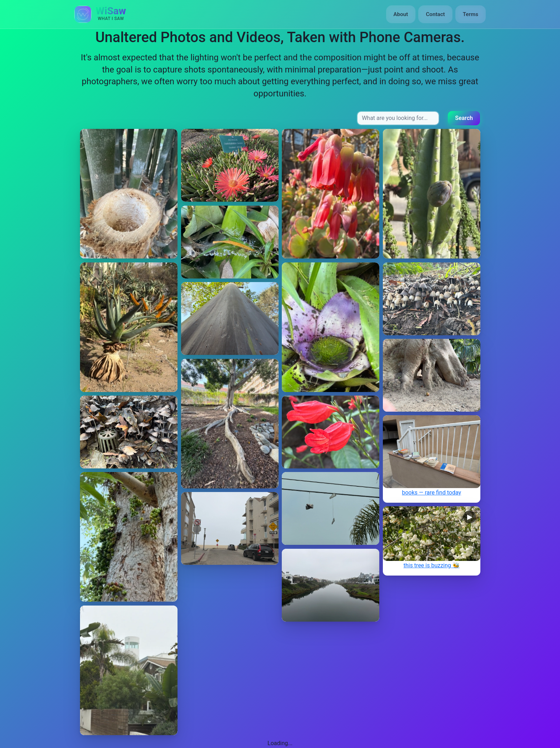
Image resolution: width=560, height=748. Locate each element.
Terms (471, 14)
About (401, 14)
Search (464, 118)
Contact (435, 14)
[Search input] (398, 118)
